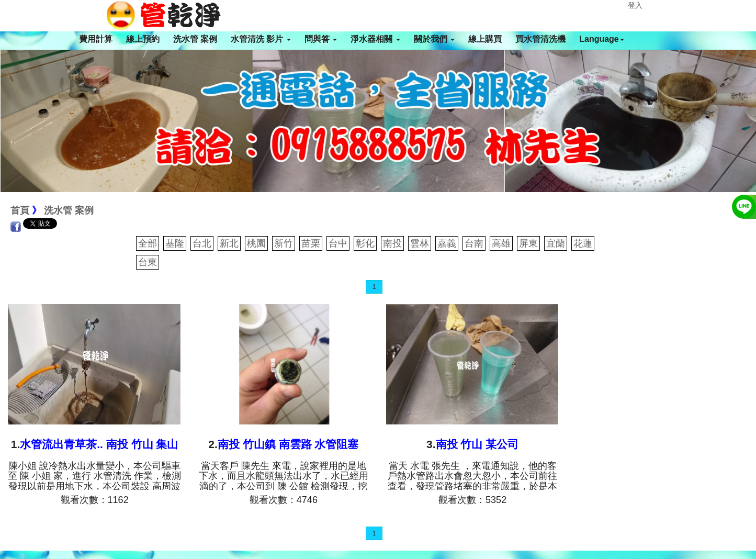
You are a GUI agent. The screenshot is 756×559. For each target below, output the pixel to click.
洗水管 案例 (195, 39)
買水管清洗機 (540, 39)
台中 (338, 243)
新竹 (284, 243)
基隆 (175, 243)
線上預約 (143, 39)
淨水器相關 (375, 39)
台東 (148, 262)
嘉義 (447, 243)
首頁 (20, 210)
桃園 (256, 243)
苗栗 (311, 243)
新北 (229, 243)
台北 (202, 243)
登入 (635, 5)
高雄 (501, 243)
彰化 (365, 243)
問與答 (321, 39)
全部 (148, 243)
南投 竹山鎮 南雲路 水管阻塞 (288, 444)
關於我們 (434, 39)
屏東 (528, 243)
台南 (474, 243)
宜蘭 (556, 243)
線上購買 (485, 39)
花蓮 (583, 243)
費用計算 (96, 39)
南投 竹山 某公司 (477, 444)
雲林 (420, 243)
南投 (392, 243)
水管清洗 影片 (261, 39)
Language (602, 39)
